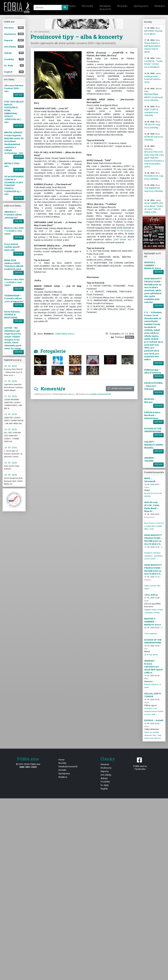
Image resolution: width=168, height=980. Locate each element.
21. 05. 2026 (11, 381)
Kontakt (122, 6)
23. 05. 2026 (11, 429)
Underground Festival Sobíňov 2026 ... (153, 78)
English (104, 789)
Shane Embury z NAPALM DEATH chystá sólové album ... (152, 46)
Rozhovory (106, 768)
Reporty (105, 771)
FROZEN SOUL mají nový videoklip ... (154, 176)
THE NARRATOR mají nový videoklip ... (154, 190)
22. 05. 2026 (11, 414)
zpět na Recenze (40, 32)
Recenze (105, 764)
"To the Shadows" (125, 231)
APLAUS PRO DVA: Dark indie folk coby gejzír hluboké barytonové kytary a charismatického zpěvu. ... (154, 157)
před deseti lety (123, 239)
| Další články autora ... (65, 334)
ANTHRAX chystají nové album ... (153, 31)
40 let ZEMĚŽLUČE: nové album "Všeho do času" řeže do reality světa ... (154, 206)
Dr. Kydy (105, 785)
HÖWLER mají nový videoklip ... (153, 137)
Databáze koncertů (105, 7)
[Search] (50, 7)
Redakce (63, 777)
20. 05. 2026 (11, 366)
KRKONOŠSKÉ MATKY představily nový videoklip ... (154, 95)
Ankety (104, 778)
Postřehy (105, 782)
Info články (106, 775)
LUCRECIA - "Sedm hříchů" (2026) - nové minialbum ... (153, 63)
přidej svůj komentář (120, 388)
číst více (19, 95)
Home (72, 6)
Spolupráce (141, 6)
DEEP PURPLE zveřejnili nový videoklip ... (152, 111)
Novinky (87, 6)
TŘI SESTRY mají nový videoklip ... (152, 125)
